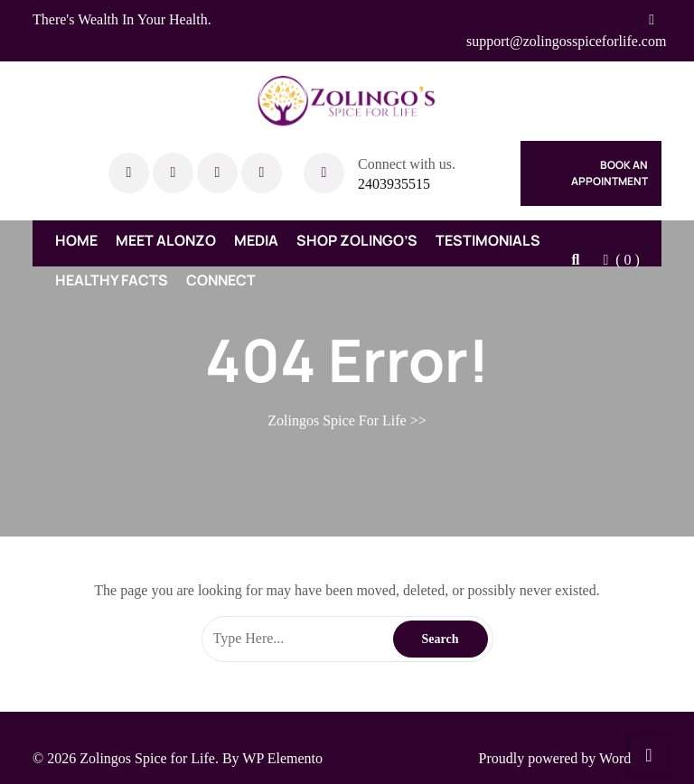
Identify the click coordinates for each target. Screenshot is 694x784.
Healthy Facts (112, 280)
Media (256, 240)
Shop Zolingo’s (357, 240)
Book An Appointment (610, 173)
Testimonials (488, 240)
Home (76, 240)
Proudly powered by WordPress (570, 758)
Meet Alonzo (166, 240)
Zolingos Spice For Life (337, 420)
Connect (221, 280)
